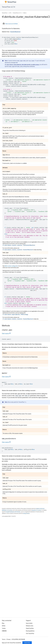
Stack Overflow (30, 628)
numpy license (26, 513)
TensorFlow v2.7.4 (8, 7)
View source (5, 334)
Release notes (30, 626)
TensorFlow (5, 13)
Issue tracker (29, 623)
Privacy (9, 639)
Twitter (4, 628)
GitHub (4, 626)
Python (25, 13)
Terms (4, 639)
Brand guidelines (30, 631)
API (10, 13)
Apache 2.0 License (37, 510)
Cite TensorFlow (30, 633)
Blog (3, 623)
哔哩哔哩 (4, 631)
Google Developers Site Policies (13, 512)
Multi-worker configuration (11, 266)
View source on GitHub (10, 24)
